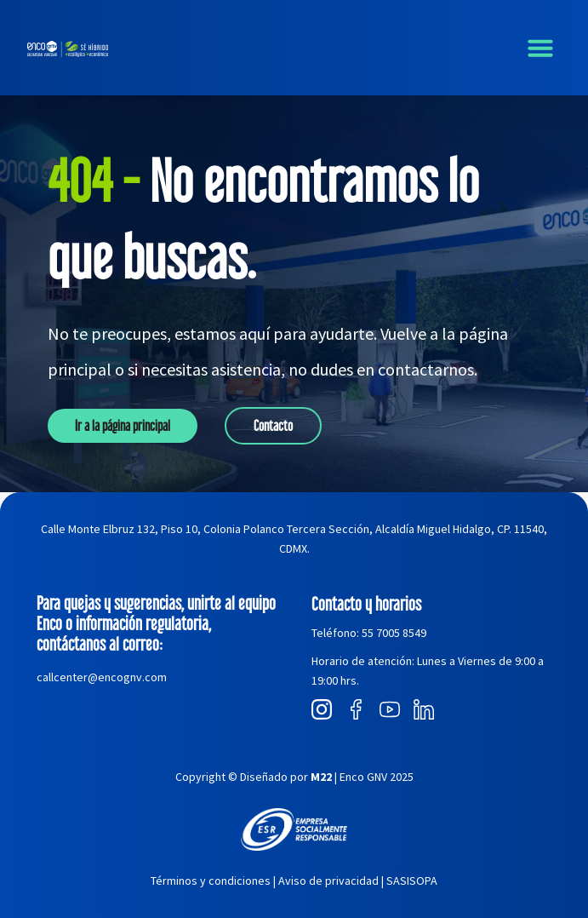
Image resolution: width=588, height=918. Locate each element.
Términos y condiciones (211, 881)
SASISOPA (412, 881)
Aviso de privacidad (328, 881)
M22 (321, 777)
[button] (540, 48)
